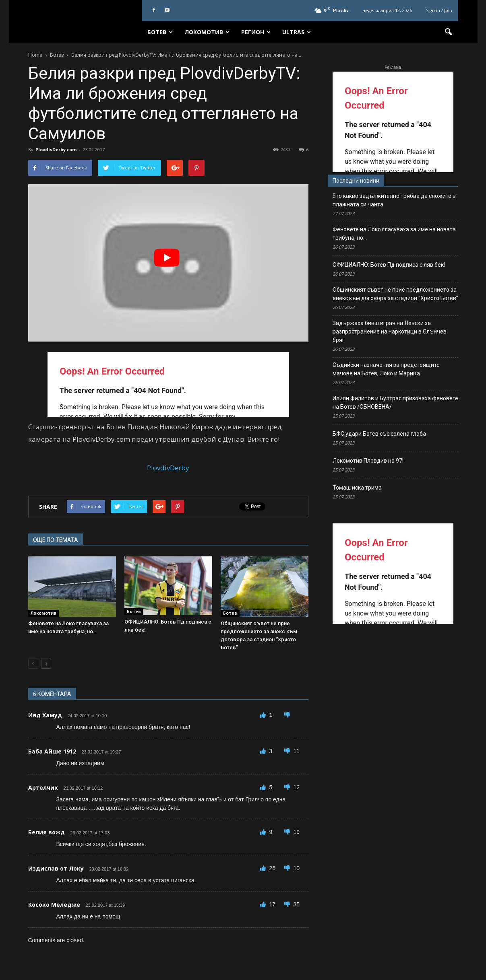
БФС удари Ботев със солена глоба (379, 434)
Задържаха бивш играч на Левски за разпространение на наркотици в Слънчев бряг (390, 331)
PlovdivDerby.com (56, 149)
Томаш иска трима (357, 488)
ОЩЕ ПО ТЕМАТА (56, 540)
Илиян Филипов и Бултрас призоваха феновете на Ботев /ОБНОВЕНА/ (395, 402)
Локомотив (207, 32)
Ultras (297, 32)
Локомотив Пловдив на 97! (368, 461)
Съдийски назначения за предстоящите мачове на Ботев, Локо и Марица (386, 369)
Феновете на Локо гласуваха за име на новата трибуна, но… (394, 234)
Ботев (160, 32)
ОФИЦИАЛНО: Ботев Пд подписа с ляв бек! (389, 265)
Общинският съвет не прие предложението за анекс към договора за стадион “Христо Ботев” (395, 294)
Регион (256, 32)
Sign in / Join (439, 10)
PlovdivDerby (168, 468)
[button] (449, 32)
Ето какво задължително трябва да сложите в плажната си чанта (394, 200)
